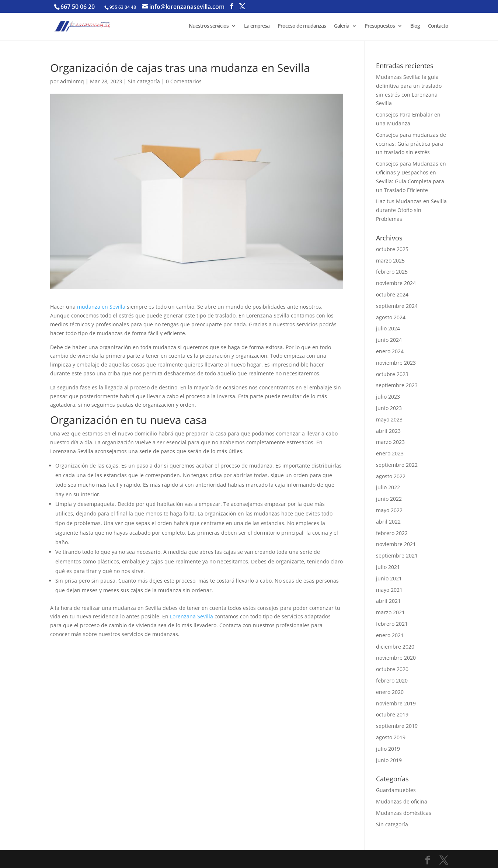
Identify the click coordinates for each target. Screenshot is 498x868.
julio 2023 (388, 397)
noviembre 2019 (396, 703)
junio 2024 (389, 340)
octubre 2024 (392, 294)
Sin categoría (144, 81)
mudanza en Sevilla (100, 307)
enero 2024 (390, 351)
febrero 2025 (392, 272)
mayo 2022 (389, 510)
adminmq (72, 81)
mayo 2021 (389, 590)
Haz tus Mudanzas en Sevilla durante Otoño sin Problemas (411, 210)
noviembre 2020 (396, 658)
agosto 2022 (391, 476)
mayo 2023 (389, 419)
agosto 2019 (391, 737)
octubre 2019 (392, 714)
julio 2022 (388, 487)
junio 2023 (389, 408)
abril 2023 (388, 431)
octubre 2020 (392, 669)
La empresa (257, 26)
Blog (415, 26)
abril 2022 (388, 522)
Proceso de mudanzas (302, 26)
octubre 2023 (392, 374)
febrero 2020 (392, 680)
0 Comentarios (184, 81)
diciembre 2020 (395, 647)
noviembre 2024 (396, 283)
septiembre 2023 (397, 385)
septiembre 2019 (397, 726)
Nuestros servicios (209, 26)
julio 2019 (388, 749)
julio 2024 (388, 328)
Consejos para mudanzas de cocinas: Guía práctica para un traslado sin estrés (411, 144)
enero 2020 (390, 692)
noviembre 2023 (396, 363)
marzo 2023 (390, 442)
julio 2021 (388, 567)
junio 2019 (389, 760)
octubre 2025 (392, 249)
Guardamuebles (396, 790)
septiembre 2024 (397, 306)
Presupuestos (380, 26)
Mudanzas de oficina (402, 801)
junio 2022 (389, 499)
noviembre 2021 (396, 544)
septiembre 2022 (397, 465)
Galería (342, 26)
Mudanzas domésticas (404, 813)
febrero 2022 (392, 533)
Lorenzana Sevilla (191, 616)
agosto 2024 (391, 317)
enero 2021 (390, 635)
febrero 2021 (392, 624)
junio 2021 (389, 578)
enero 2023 (390, 453)
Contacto (438, 26)
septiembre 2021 (397, 555)
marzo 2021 (390, 612)
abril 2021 (388, 601)
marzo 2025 (390, 261)
